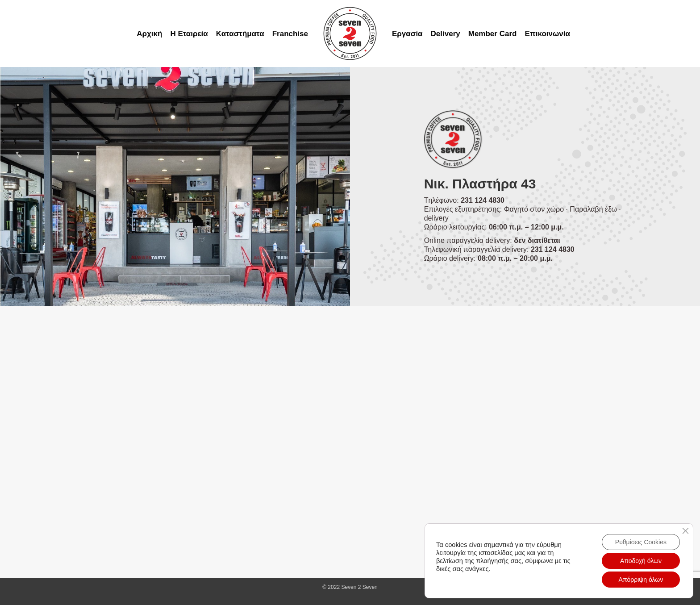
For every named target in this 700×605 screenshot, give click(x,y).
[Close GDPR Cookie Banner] (685, 531)
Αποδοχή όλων (641, 561)
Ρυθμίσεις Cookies (641, 542)
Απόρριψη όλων (641, 580)
